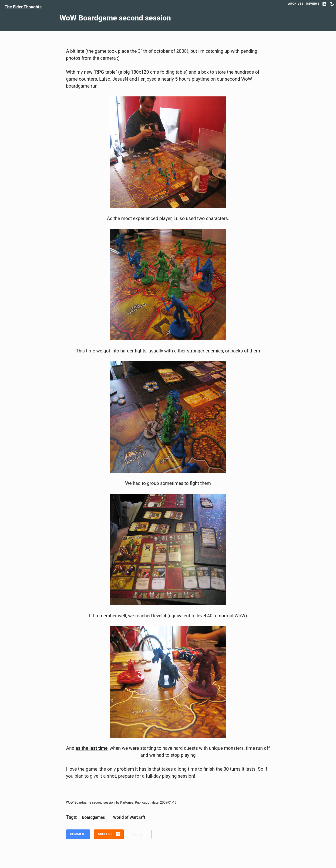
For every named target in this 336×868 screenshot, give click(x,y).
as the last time (92, 748)
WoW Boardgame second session (90, 802)
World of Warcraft (129, 817)
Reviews (313, 4)
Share (140, 834)
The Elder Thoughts (23, 7)
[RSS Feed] (324, 4)
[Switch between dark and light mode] (332, 4)
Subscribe (109, 834)
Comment (78, 834)
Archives (296, 4)
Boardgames (93, 817)
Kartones (127, 802)
